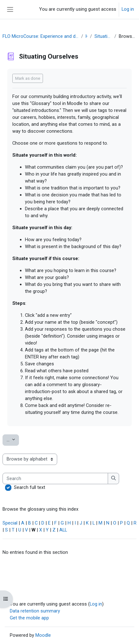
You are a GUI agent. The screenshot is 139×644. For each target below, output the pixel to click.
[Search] (55, 479)
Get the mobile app (29, 618)
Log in (128, 9)
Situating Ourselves (103, 36)
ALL (63, 530)
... (13, 439)
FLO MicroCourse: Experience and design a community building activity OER (41, 36)
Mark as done (28, 78)
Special (10, 523)
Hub (87, 36)
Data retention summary (35, 611)
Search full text (30, 487)
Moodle (43, 635)
